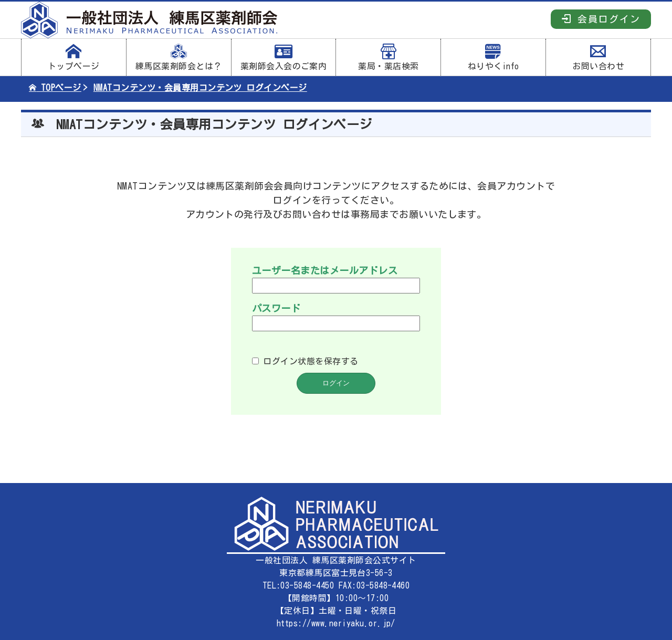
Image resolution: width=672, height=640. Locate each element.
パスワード (276, 308)
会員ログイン (601, 19)
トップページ (74, 57)
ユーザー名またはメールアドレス (325, 270)
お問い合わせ (598, 57)
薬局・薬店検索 (388, 57)
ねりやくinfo (493, 57)
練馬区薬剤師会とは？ (179, 57)
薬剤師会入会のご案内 (284, 57)
